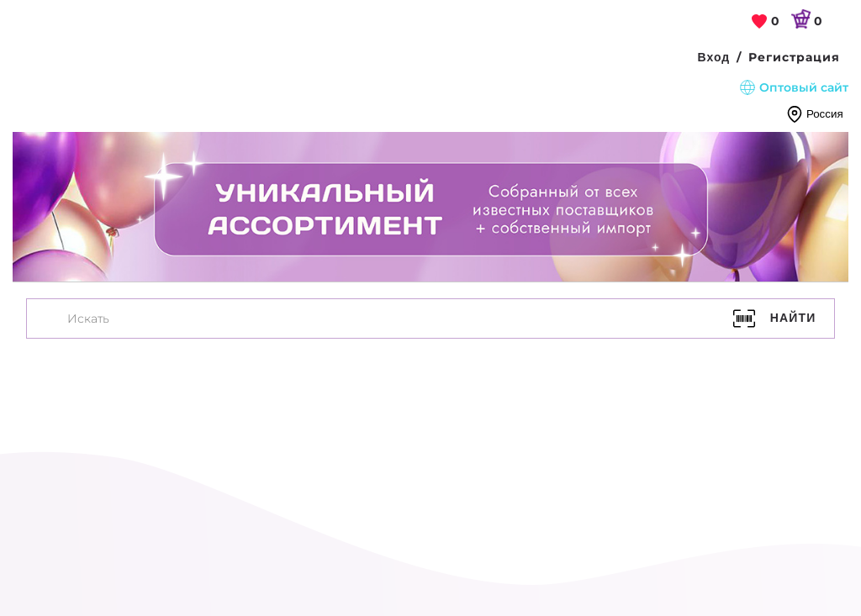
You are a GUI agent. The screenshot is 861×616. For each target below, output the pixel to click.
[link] (766, 22)
